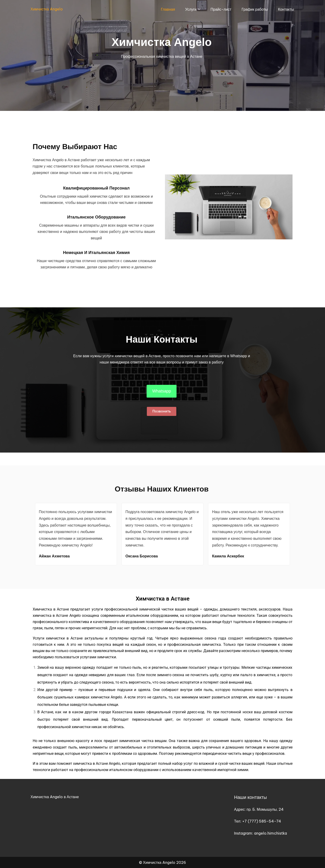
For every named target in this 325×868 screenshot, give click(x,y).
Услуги (191, 9)
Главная (168, 9)
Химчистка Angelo (47, 9)
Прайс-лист (221, 9)
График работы (255, 9)
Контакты (286, 9)
